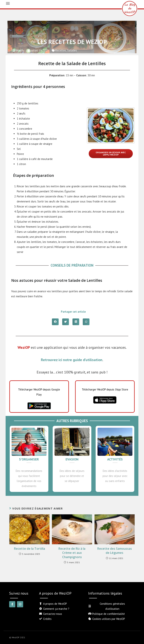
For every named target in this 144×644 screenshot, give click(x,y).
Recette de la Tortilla (30, 549)
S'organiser (29, 459)
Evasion (72, 459)
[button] (8, 3)
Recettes (61, 50)
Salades (72, 50)
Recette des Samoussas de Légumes (115, 551)
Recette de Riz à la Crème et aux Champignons (72, 553)
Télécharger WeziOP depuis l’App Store (105, 389)
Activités (115, 459)
